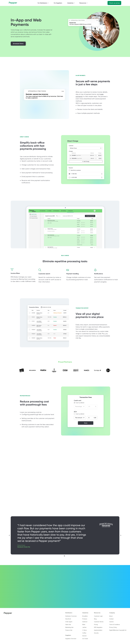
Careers (111, 622)
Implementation (98, 630)
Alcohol (84, 636)
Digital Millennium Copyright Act (118, 630)
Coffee (84, 633)
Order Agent (69, 622)
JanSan (84, 627)
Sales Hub (68, 625)
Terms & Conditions (115, 625)
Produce (85, 619)
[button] (43, 3)
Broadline (85, 616)
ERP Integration (98, 627)
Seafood (85, 622)
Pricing (96, 625)
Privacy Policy (113, 627)
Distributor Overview (71, 616)
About (111, 616)
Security (96, 633)
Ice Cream (85, 639)
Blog (95, 619)
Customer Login (98, 616)
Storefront (68, 619)
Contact (111, 619)
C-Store (85, 630)
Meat (84, 625)
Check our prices (114, 3)
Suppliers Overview (71, 639)
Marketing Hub (69, 627)
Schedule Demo (18, 44)
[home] (13, 3)
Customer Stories (99, 622)
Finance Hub (69, 630)
